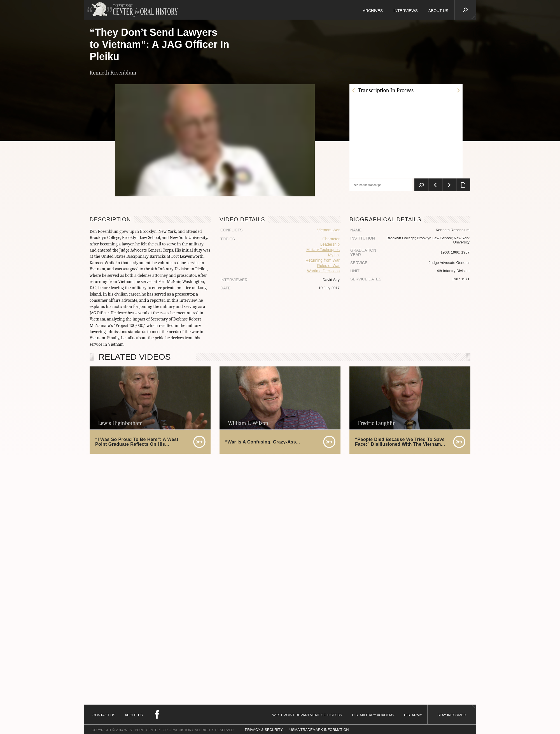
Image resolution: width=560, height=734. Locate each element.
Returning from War (323, 260)
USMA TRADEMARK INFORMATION (319, 730)
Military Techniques (323, 250)
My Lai (334, 255)
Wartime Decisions (323, 271)
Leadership (330, 244)
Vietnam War (328, 230)
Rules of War (328, 266)
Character (331, 239)
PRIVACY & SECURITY (264, 730)
